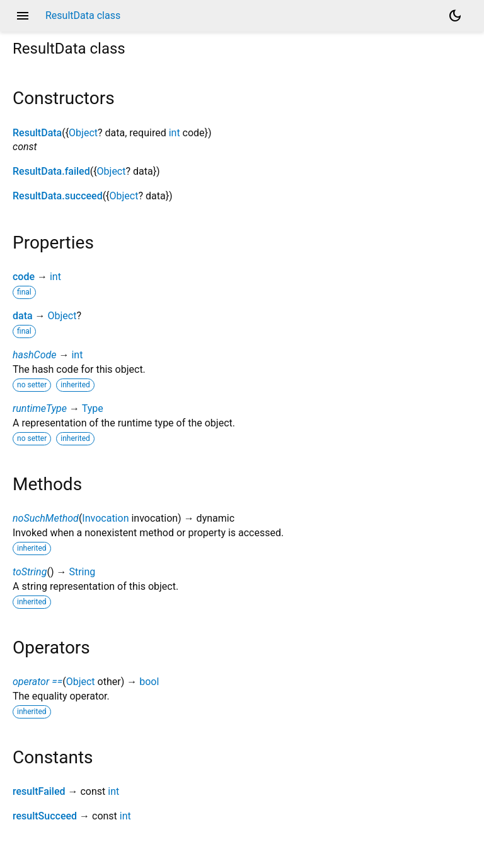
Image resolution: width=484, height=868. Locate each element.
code (24, 277)
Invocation (105, 518)
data (23, 316)
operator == (37, 682)
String (82, 572)
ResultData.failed (51, 171)
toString (30, 572)
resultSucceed (45, 816)
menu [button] (23, 16)
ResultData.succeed (58, 196)
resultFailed (39, 791)
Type (93, 408)
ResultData (37, 133)
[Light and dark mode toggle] (455, 16)
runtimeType (40, 408)
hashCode (34, 355)
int (175, 133)
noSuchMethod (46, 518)
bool (149, 682)
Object (83, 133)
